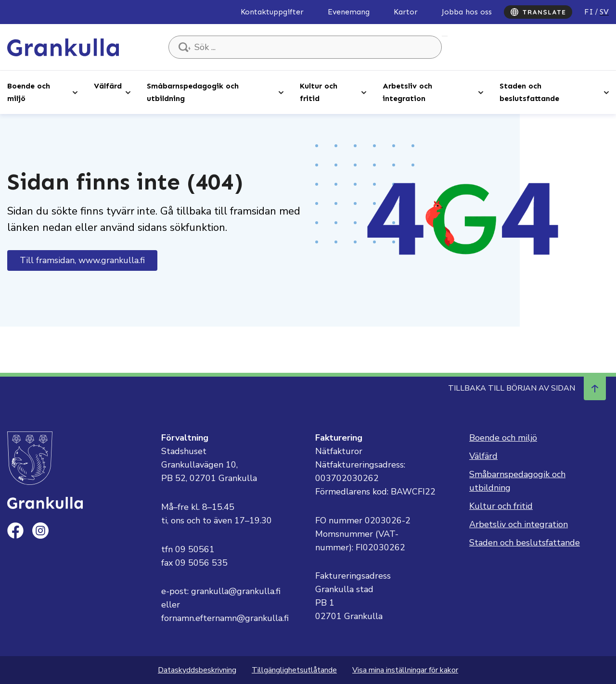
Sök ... (445, 36)
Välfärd (108, 86)
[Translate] (538, 12)
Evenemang (349, 12)
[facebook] (15, 531)
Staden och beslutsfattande (529, 92)
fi (589, 12)
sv (604, 12)
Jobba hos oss (467, 12)
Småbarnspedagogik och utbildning (193, 92)
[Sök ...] (305, 47)
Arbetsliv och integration (407, 92)
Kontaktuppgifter (272, 12)
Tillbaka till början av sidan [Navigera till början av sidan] (527, 388)
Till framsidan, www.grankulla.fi (82, 260)
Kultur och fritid (319, 92)
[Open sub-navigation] (75, 92)
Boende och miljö (29, 92)
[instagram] (40, 531)
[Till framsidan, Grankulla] (63, 47)
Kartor (406, 12)
